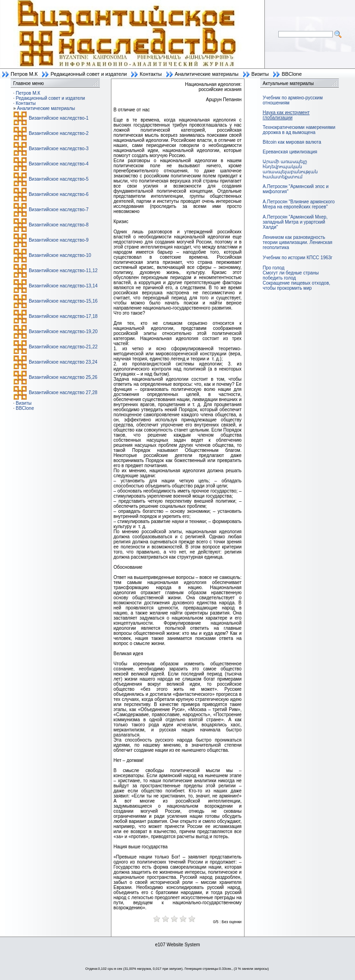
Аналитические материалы (207, 74)
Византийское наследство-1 (58, 118)
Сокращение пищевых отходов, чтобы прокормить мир (296, 286)
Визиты (260, 74)
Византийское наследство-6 (58, 194)
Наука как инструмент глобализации (286, 115)
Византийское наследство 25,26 (63, 377)
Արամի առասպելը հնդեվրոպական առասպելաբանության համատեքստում (290, 169)
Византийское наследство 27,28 (63, 393)
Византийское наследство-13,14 (63, 286)
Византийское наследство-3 (58, 149)
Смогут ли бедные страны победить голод (291, 275)
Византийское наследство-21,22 (63, 347)
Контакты (151, 74)
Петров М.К (24, 74)
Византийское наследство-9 (58, 240)
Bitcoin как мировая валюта (292, 142)
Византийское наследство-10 (60, 255)
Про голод (273, 268)
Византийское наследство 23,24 (63, 362)
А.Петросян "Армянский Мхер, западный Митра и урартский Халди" (295, 222)
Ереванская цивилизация (290, 152)
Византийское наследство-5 (58, 179)
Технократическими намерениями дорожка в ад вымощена (299, 130)
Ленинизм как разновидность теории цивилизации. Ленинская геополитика (297, 242)
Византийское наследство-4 (58, 164)
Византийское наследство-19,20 (63, 332)
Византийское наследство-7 (58, 210)
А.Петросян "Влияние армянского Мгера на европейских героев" (299, 204)
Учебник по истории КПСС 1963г (297, 258)
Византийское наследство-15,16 (63, 301)
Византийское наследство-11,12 (63, 271)
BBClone (291, 74)
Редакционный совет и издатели (89, 74)
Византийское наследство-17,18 (63, 316)
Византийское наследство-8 (58, 225)
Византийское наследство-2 (58, 133)
